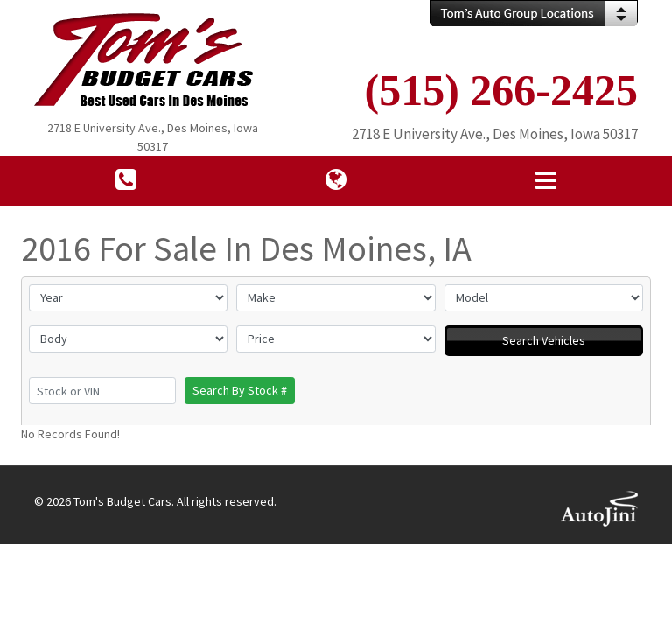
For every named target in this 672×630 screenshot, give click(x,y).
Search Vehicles (544, 340)
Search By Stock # (240, 390)
